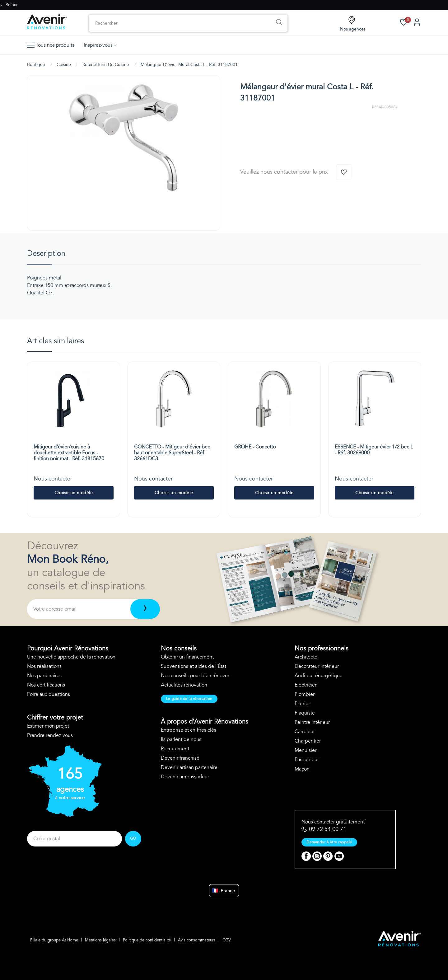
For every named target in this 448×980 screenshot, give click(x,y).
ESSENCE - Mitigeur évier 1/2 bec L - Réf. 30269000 (374, 450)
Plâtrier (302, 704)
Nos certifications (46, 685)
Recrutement (175, 749)
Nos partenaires (44, 676)
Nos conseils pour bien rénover (195, 676)
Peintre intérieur (312, 722)
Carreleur (305, 732)
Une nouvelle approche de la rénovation (71, 657)
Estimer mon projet (48, 726)
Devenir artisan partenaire (189, 767)
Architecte (306, 657)
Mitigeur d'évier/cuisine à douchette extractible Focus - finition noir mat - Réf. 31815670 (69, 453)
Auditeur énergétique (319, 676)
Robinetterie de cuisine (106, 65)
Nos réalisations (44, 666)
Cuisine (64, 65)
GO (133, 838)
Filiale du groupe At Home (54, 940)
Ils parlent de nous (181, 739)
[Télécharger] (145, 609)
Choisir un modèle (74, 493)
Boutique (36, 65)
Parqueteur (307, 760)
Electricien (306, 685)
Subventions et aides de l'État (194, 666)
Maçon (302, 769)
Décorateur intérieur (317, 666)
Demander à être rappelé (329, 842)
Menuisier (306, 750)
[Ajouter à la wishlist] (344, 172)
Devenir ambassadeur (185, 777)
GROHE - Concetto (255, 447)
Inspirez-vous (100, 45)
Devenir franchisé (180, 758)
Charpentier (308, 741)
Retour (9, 5)
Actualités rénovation (184, 685)
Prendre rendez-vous (50, 735)
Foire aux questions (49, 694)
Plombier (305, 694)
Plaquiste (305, 713)
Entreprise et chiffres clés (189, 730)
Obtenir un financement (187, 657)
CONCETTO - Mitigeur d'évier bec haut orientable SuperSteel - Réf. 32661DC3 (172, 453)
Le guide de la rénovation (189, 699)
